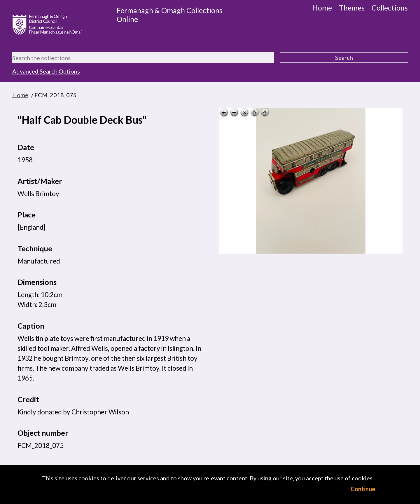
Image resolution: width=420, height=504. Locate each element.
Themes (352, 8)
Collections (390, 8)
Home (322, 8)
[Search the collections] (143, 58)
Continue (363, 489)
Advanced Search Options (46, 71)
